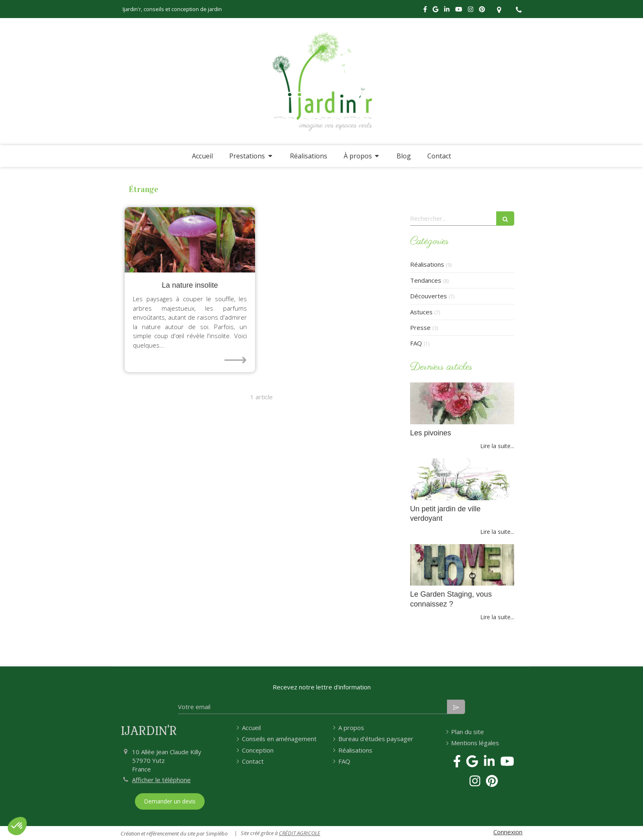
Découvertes (429, 296)
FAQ (416, 343)
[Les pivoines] (462, 403)
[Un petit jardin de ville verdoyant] (462, 479)
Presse (420, 327)
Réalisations (427, 264)
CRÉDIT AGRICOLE (300, 833)
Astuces (421, 312)
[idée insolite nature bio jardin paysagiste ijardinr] (190, 240)
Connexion (508, 832)
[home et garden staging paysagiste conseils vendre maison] (462, 565)
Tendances (426, 280)
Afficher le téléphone (161, 780)
